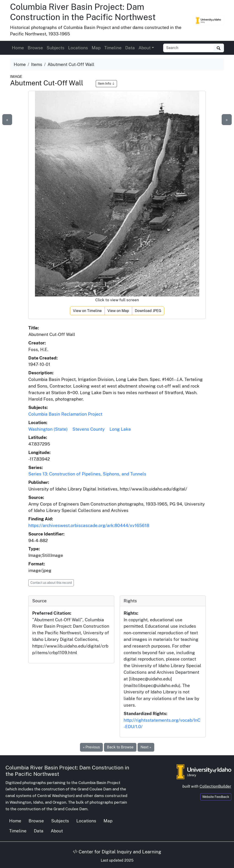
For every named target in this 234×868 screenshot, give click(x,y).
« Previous (91, 747)
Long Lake (120, 429)
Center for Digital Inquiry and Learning (117, 852)
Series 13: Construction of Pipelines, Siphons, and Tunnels (87, 474)
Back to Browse (120, 747)
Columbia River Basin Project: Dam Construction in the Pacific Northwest (83, 12)
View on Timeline (87, 311)
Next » (146, 747)
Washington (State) (48, 429)
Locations (78, 48)
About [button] (145, 48)
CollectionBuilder (215, 786)
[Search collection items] (188, 48)
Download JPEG (148, 311)
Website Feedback (216, 797)
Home (18, 48)
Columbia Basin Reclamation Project (65, 414)
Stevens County (89, 429)
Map (96, 48)
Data (130, 48)
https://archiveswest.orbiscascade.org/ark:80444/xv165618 (89, 525)
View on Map (118, 311)
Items (37, 64)
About (57, 831)
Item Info (106, 84)
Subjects (56, 48)
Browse (35, 48)
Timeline (113, 48)
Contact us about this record (51, 583)
